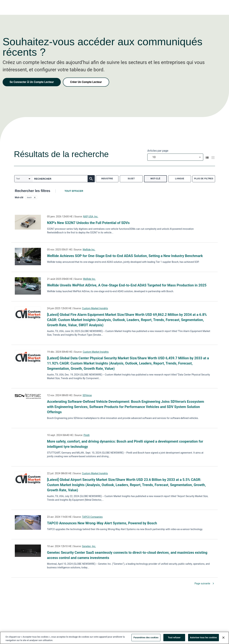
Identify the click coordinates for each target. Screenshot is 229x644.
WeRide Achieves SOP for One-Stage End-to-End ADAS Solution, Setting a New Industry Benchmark (125, 256)
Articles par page (158, 151)
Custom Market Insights (95, 308)
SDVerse (87, 395)
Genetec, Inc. (89, 546)
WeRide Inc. (89, 250)
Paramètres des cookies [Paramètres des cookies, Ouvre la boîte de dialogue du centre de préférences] (146, 637)
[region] (114, 638)
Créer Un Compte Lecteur (86, 82)
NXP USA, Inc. (91, 217)
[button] (31, 197)
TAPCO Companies (92, 517)
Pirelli (87, 435)
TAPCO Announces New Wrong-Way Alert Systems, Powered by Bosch (102, 523)
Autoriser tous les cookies (203, 637)
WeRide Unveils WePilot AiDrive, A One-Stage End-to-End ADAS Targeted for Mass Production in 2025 (127, 285)
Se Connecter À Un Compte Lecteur (32, 82)
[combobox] (175, 157)
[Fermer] (223, 638)
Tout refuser (174, 637)
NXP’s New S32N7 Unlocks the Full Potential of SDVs (88, 223)
